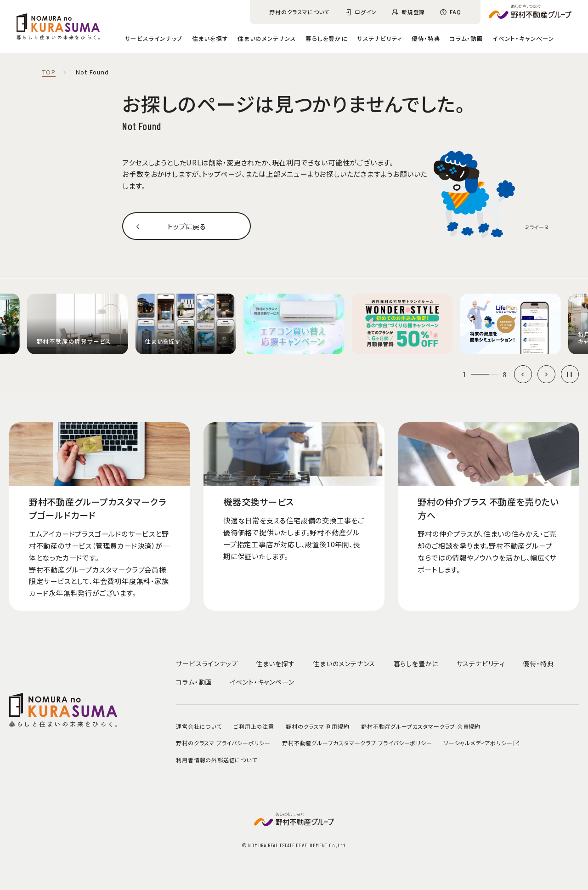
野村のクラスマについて (300, 12)
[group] (78, 324)
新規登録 (413, 12)
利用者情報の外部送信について (216, 760)
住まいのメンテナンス (267, 38)
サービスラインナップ (154, 38)
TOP (48, 72)
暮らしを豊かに (327, 38)
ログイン (366, 12)
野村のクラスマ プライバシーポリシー (223, 743)
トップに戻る (187, 226)
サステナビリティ (379, 38)
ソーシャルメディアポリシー (482, 743)
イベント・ (523, 38)
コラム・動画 (466, 38)
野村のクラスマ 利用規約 (318, 726)
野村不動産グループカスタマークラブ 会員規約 (421, 726)
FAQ (455, 12)
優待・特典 (426, 38)
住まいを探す (210, 38)
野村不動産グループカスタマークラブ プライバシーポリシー (357, 743)
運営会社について (199, 726)
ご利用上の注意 (254, 726)
